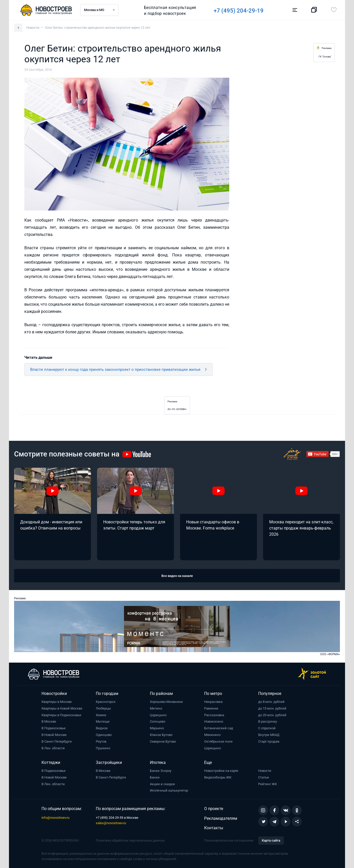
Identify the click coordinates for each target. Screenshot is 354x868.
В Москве (49, 721)
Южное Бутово (161, 735)
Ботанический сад (219, 728)
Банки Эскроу (161, 771)
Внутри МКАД (269, 735)
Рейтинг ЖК (268, 784)
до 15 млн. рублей (272, 708)
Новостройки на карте (221, 771)
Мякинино (212, 735)
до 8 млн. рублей (271, 702)
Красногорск (106, 702)
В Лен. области (53, 748)
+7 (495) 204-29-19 (239, 11)
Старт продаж (269, 741)
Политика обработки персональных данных (130, 840)
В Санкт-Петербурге (57, 741)
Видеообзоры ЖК (218, 777)
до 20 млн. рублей (272, 715)
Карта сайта (271, 840)
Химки (101, 715)
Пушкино (103, 748)
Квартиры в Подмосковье (61, 715)
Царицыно (158, 715)
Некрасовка (213, 702)
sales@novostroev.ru (111, 823)
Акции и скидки (162, 784)
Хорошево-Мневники (166, 702)
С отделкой (267, 728)
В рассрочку (268, 721)
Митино (156, 708)
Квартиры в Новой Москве (62, 708)
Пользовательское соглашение (229, 840)
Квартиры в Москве (57, 702)
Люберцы (103, 708)
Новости (265, 771)
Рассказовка (214, 715)
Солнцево (158, 721)
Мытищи (103, 721)
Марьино (157, 728)
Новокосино (214, 721)
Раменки (211, 708)
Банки (155, 777)
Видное (102, 728)
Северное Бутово (163, 741)
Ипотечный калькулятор (169, 790)
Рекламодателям (221, 818)
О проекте (214, 809)
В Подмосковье (54, 728)
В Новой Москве (54, 735)
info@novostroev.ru (55, 818)
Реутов (101, 741)
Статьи (264, 777)
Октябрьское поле (218, 741)
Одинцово (104, 735)
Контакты (214, 828)
